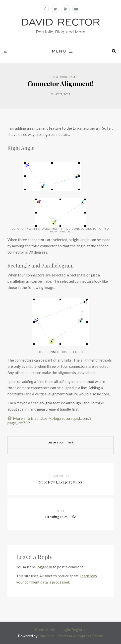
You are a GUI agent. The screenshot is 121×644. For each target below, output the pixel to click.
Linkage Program (60, 77)
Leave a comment (60, 442)
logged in (44, 567)
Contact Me (45, 630)
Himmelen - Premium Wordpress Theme (71, 636)
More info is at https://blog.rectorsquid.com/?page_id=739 (49, 421)
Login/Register (73, 630)
